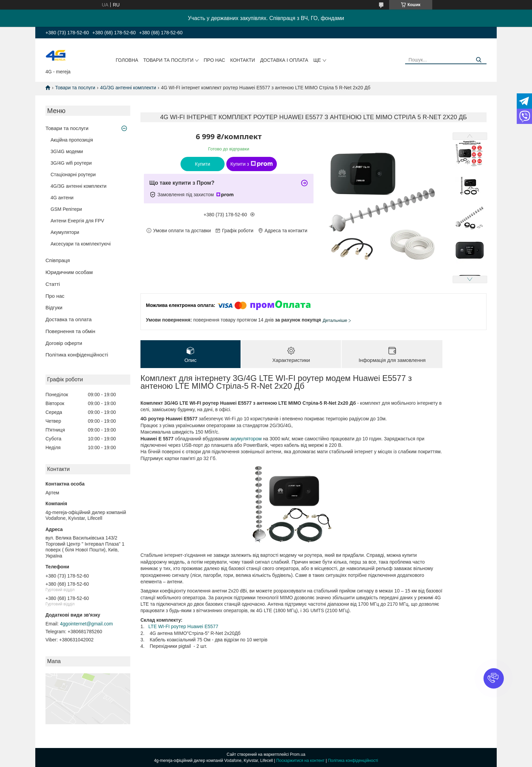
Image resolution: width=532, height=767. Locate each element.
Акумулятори (65, 232)
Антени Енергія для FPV (77, 221)
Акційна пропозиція (72, 140)
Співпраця (58, 260)
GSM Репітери (66, 209)
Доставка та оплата (69, 319)
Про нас (214, 60)
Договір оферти (64, 343)
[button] (494, 678)
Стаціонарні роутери (73, 175)
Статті (53, 284)
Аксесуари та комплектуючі (81, 244)
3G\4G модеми (67, 151)
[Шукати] (479, 60)
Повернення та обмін (70, 331)
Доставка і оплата (284, 60)
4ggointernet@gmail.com (87, 624)
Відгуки (54, 307)
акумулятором (246, 439)
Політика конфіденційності (77, 355)
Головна (127, 60)
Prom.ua (298, 754)
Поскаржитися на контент (300, 761)
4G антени (62, 198)
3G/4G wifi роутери (71, 163)
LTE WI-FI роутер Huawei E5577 (183, 626)
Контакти (242, 60)
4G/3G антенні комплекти (128, 88)
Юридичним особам (69, 272)
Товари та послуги (168, 60)
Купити (203, 164)
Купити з (252, 164)
